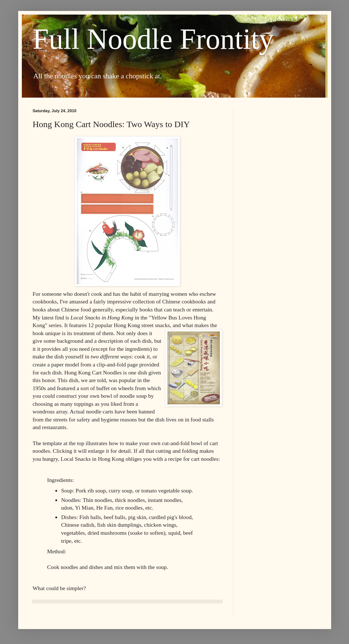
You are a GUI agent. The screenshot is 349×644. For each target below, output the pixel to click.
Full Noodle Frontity (153, 39)
